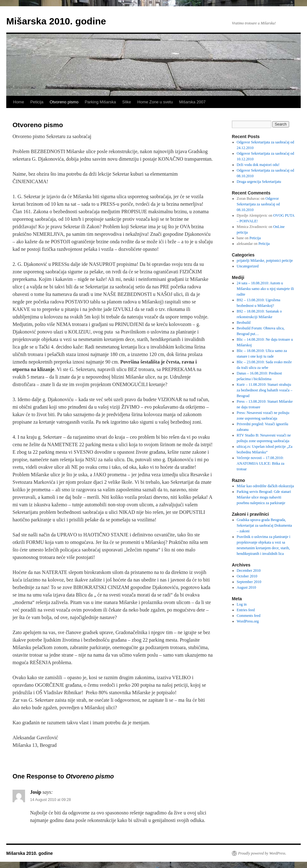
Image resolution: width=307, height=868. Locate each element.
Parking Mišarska (100, 102)
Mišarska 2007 (193, 102)
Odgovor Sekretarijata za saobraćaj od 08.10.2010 (258, 204)
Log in (242, 604)
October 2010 (247, 576)
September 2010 (249, 582)
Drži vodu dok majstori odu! (258, 165)
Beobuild (244, 323)
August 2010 (247, 587)
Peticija (37, 102)
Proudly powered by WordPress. (262, 853)
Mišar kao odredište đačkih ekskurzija (265, 486)
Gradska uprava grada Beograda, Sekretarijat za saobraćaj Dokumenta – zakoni (264, 525)
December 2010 (249, 571)
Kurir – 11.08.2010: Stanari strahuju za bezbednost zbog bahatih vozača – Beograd (265, 390)
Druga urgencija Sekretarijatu (259, 182)
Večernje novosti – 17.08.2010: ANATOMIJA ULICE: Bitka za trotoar (261, 463)
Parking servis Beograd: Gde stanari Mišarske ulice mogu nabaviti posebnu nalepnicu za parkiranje (264, 497)
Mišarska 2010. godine (56, 21)
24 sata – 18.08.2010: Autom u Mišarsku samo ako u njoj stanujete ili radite (265, 289)
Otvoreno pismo (64, 102)
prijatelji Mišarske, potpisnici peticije (265, 261)
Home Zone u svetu (155, 102)
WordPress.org (248, 621)
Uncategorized (248, 266)
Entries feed (246, 610)
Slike (127, 102)
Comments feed (249, 616)
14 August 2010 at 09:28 (50, 800)
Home (19, 102)
